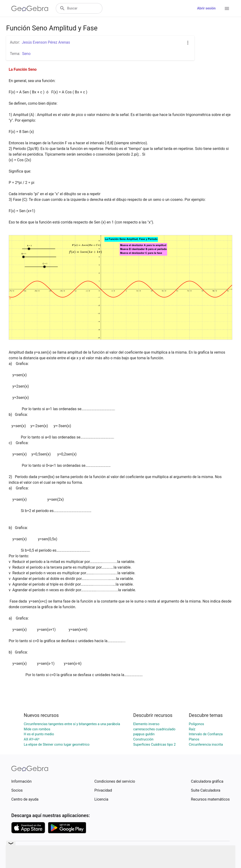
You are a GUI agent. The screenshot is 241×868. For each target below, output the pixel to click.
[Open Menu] (227, 8)
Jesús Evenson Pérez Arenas (46, 42)
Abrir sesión (206, 8)
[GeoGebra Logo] (30, 8)
